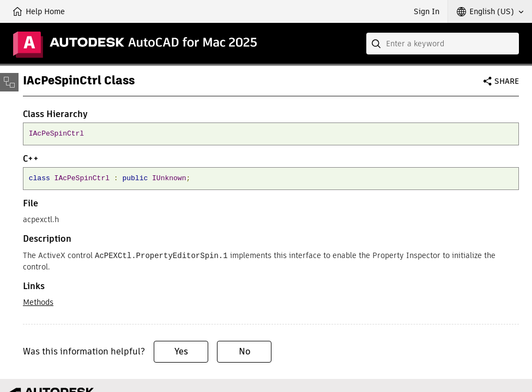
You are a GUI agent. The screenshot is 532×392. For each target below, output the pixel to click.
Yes (181, 351)
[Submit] (377, 44)
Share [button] (507, 81)
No (244, 351)
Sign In (427, 11)
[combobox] (443, 44)
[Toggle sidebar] (9, 82)
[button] (490, 11)
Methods (38, 302)
